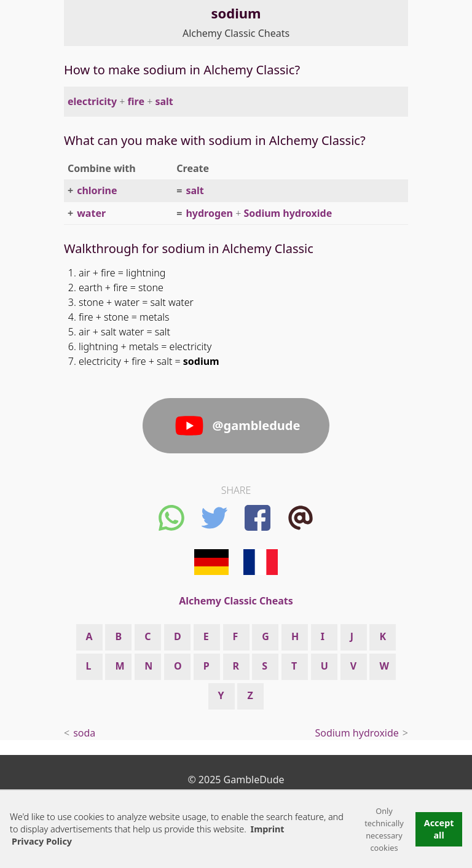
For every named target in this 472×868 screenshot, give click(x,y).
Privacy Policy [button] (42, 841)
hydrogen (209, 213)
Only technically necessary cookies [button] (384, 829)
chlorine (97, 190)
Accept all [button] (439, 829)
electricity (92, 101)
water (91, 213)
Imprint (268, 829)
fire (136, 101)
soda (84, 733)
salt (164, 101)
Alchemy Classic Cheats (236, 33)
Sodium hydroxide (288, 213)
